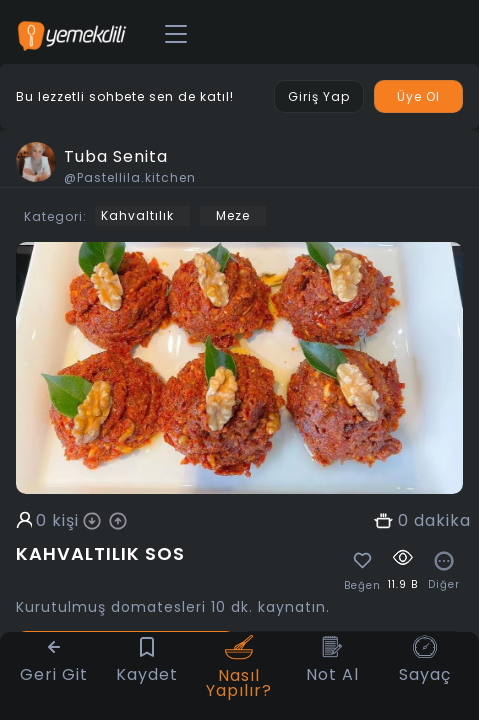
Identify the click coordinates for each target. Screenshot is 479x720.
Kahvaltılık (137, 215)
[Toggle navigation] (176, 35)
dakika (442, 521)
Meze (233, 215)
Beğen (362, 586)
